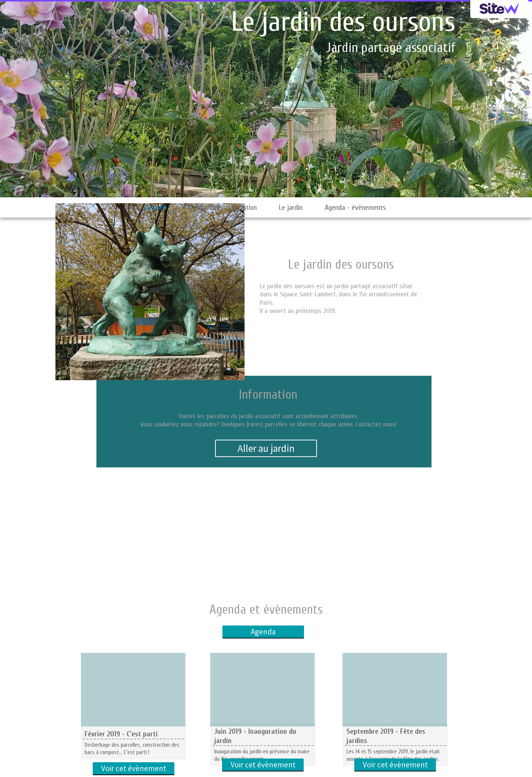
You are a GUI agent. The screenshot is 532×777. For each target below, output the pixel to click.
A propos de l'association (222, 207)
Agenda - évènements (355, 207)
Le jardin (291, 207)
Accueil (156, 207)
